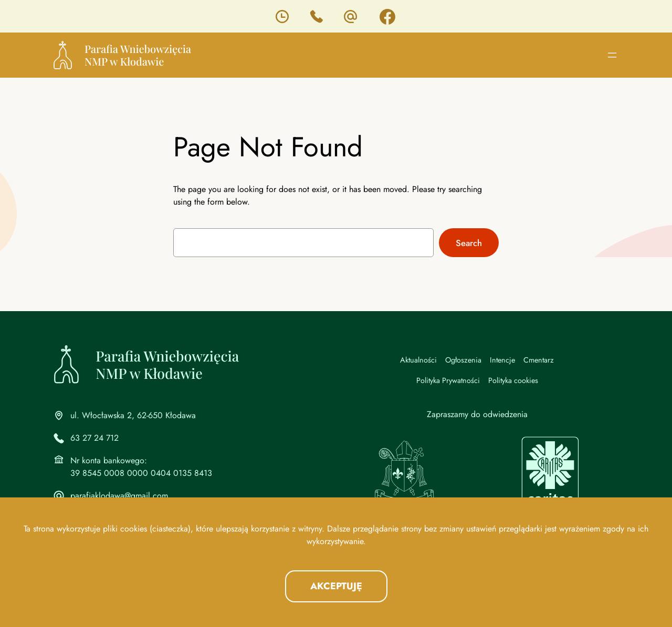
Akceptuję (336, 586)
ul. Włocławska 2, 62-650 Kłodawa (133, 415)
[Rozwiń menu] (612, 55)
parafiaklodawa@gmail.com (119, 496)
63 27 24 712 (94, 438)
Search (469, 243)
